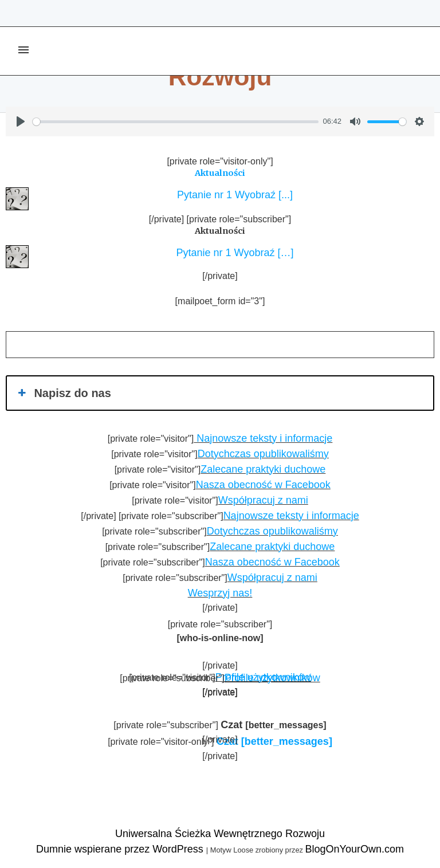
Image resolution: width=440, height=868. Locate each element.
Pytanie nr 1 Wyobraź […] (232, 253)
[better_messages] (274, 741)
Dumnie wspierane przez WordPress (121, 849)
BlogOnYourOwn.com (354, 849)
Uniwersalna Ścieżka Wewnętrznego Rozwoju (220, 834)
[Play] (21, 121)
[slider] (176, 122)
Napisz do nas (63, 393)
